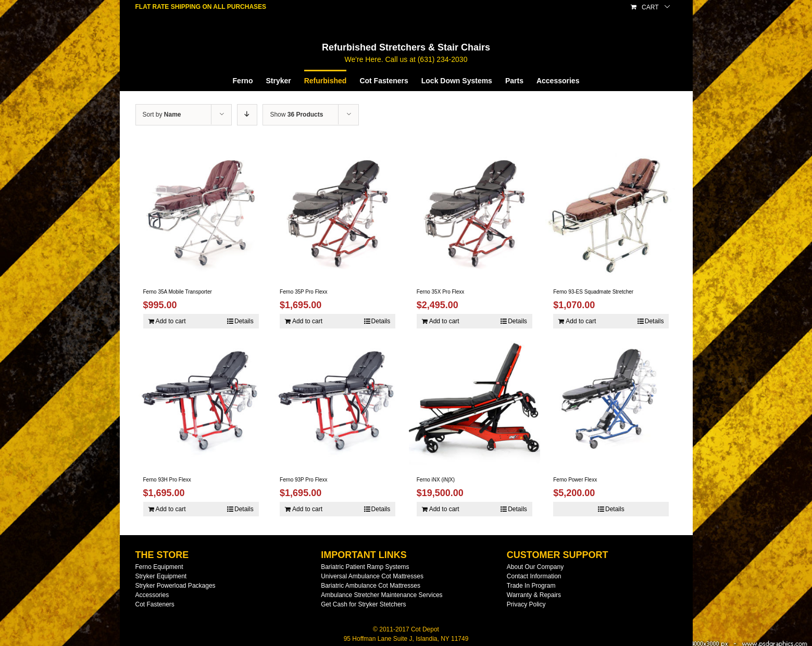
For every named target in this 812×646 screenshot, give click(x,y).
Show (296, 115)
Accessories (152, 595)
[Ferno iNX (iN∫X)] (474, 400)
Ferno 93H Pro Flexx (167, 480)
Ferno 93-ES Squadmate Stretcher (593, 292)
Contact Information (534, 576)
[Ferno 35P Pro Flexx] (338, 212)
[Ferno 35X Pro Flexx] (474, 212)
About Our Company (535, 567)
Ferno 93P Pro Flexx (304, 480)
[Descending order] (247, 115)
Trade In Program (531, 586)
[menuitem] (249, 80)
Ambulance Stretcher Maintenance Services (382, 595)
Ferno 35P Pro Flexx (304, 292)
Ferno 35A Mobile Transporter (178, 292)
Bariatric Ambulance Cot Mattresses (371, 586)
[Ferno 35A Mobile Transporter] (201, 212)
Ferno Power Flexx (575, 480)
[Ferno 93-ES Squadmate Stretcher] (611, 212)
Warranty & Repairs (534, 595)
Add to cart (171, 321)
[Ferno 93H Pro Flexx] (201, 400)
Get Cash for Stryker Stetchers (363, 604)
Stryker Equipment (161, 576)
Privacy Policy (526, 604)
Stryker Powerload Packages (176, 586)
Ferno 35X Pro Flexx (441, 292)
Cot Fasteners (155, 604)
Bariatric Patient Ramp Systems (365, 567)
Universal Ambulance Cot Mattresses (372, 576)
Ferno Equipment (159, 567)
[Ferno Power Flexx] (611, 400)
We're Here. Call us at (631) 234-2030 (406, 59)
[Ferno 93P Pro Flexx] (338, 400)
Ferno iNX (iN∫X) (436, 480)
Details (244, 321)
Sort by (162, 115)
